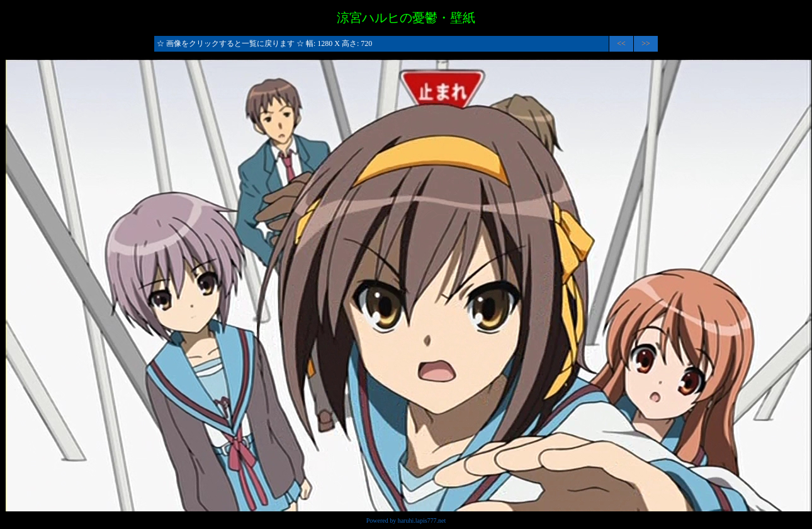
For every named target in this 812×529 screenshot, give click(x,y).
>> (646, 43)
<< (621, 43)
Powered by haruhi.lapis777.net (406, 520)
